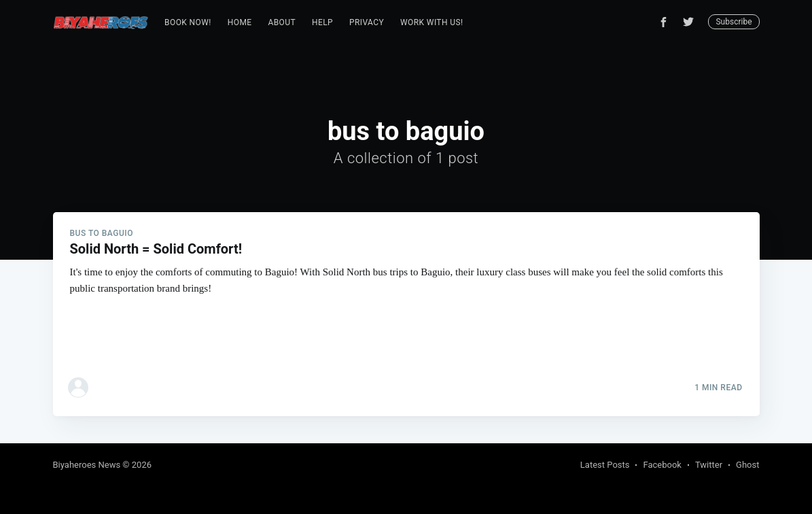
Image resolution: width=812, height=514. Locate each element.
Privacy (367, 22)
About (282, 22)
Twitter (709, 465)
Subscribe (734, 22)
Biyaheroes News (87, 465)
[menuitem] (188, 23)
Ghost (747, 465)
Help (322, 22)
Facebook (662, 465)
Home (240, 22)
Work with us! (431, 22)
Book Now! (188, 22)
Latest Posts (605, 465)
